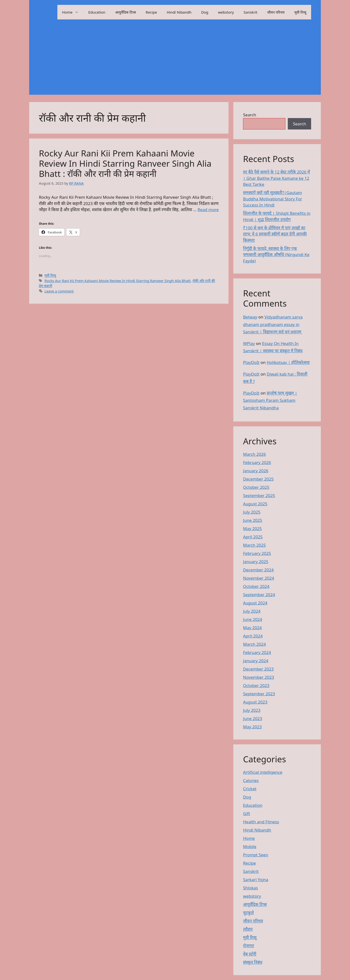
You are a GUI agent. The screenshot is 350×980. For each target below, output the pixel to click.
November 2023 (258, 677)
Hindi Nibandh (179, 12)
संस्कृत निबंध (253, 962)
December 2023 (258, 669)
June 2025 (253, 520)
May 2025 (252, 529)
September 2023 (259, 694)
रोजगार (249, 946)
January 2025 (256, 562)
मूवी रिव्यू (300, 12)
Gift (247, 813)
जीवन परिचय (276, 12)
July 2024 (252, 611)
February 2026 (257, 462)
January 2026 (256, 471)
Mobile (250, 847)
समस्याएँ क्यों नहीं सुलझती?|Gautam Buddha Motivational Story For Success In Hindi (273, 199)
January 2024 (256, 661)
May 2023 (252, 727)
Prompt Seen (256, 855)
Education (97, 12)
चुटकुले (248, 913)
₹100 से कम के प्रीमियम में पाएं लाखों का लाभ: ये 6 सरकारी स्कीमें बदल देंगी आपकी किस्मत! (275, 234)
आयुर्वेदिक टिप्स (125, 12)
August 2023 (255, 702)
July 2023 (252, 710)
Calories (251, 780)
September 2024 (259, 595)
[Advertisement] (175, 61)
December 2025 (258, 479)
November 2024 (258, 578)
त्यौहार (248, 929)
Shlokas (250, 888)
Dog (205, 12)
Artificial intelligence (263, 772)
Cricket (250, 789)
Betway (250, 317)
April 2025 (253, 537)
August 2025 (255, 504)
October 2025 (256, 487)
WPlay (249, 343)
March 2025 (254, 545)
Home (73, 12)
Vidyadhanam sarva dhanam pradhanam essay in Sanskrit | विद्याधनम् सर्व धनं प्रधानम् (273, 324)
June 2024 (253, 619)
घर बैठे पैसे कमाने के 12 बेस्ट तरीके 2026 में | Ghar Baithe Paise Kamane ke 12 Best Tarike (276, 178)
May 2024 (252, 628)
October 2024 (256, 586)
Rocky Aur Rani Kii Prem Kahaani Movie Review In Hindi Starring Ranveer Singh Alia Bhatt (118, 281)
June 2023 (253, 718)
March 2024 (254, 644)
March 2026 (254, 454)
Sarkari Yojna (256, 880)
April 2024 (253, 636)
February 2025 (257, 553)
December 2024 (258, 570)
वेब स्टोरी (250, 954)
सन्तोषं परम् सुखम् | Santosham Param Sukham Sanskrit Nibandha (270, 400)
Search (250, 115)
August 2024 (255, 603)
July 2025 (252, 512)
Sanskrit (250, 12)
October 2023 (256, 685)
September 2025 (259, 495)
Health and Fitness (261, 822)
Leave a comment (59, 291)
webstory (226, 12)
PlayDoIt (251, 362)
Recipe (151, 12)
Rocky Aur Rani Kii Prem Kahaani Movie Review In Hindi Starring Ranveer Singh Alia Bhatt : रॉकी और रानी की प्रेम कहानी (125, 163)
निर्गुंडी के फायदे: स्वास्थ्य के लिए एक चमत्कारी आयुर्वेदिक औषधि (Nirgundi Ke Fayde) (276, 255)
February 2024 (257, 652)
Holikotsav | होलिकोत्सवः (288, 362)
